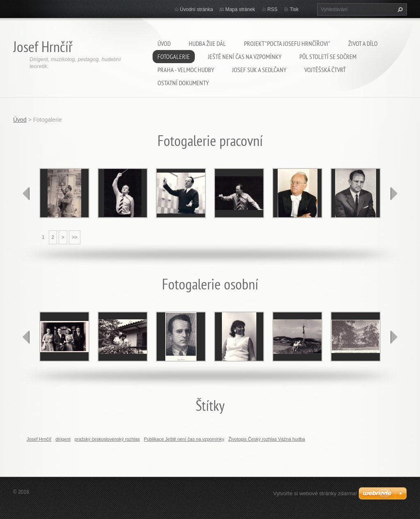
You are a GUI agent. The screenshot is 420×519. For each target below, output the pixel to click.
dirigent (63, 439)
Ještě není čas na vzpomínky (245, 57)
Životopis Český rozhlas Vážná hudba (267, 439)
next (394, 193)
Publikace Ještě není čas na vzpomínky (184, 439)
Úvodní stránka (197, 9)
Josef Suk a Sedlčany (259, 70)
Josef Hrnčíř (39, 439)
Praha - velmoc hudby (186, 70)
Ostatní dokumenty (183, 83)
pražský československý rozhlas (107, 439)
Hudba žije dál (207, 43)
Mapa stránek (240, 9)
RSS (273, 9)
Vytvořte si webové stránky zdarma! (315, 493)
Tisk (294, 9)
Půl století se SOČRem (328, 57)
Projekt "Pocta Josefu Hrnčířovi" (287, 43)
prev (26, 193)
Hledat (399, 9)
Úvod (164, 43)
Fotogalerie (174, 57)
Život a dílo (363, 43)
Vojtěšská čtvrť (325, 70)
